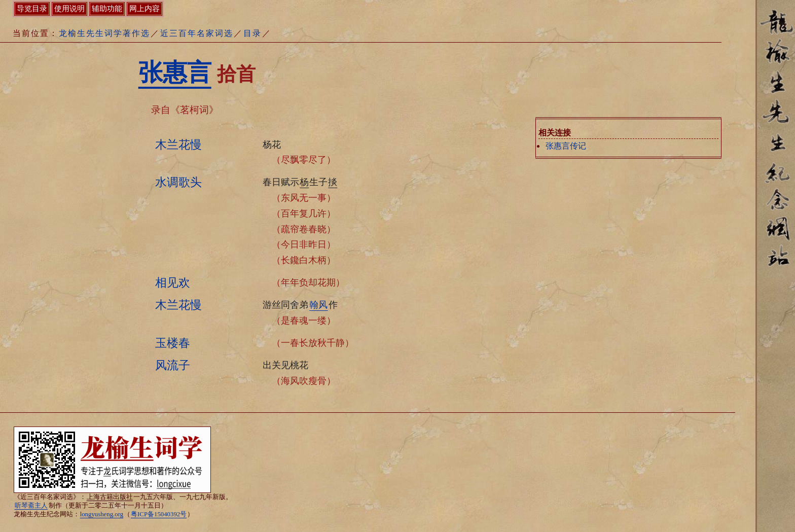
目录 (252, 33)
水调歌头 (178, 182)
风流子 (173, 365)
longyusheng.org (102, 514)
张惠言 (175, 72)
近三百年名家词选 (197, 33)
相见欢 (173, 282)
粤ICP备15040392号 (159, 514)
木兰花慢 (178, 145)
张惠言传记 (566, 146)
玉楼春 (173, 343)
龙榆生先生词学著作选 (104, 33)
